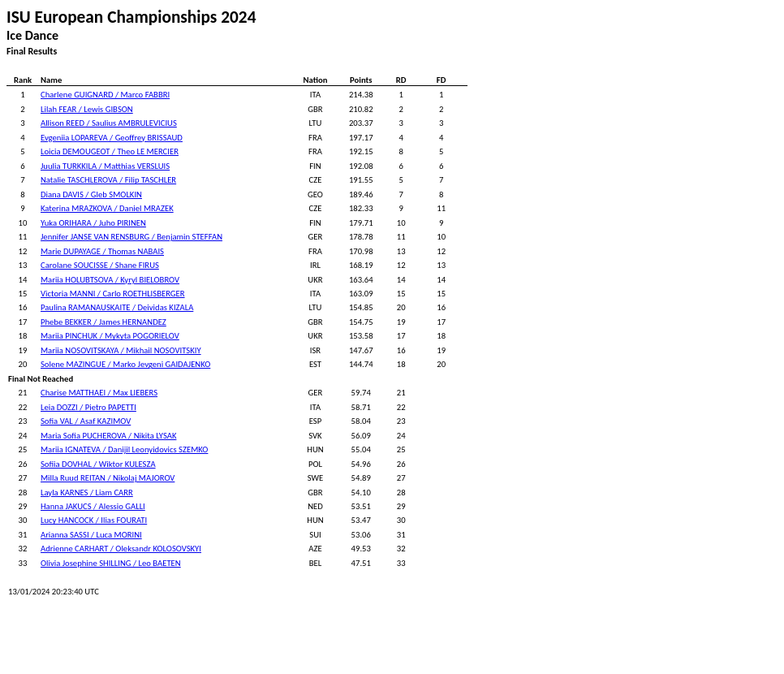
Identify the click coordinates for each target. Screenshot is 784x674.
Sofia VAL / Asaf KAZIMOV (86, 421)
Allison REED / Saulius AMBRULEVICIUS (109, 123)
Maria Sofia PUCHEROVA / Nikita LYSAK (108, 436)
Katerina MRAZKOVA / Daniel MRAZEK (107, 208)
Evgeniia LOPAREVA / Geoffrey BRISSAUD (112, 138)
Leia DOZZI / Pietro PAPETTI (88, 407)
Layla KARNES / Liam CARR (87, 493)
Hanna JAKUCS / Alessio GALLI (93, 506)
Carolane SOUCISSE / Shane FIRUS (100, 265)
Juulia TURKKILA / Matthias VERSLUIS (105, 166)
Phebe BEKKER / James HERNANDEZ (103, 322)
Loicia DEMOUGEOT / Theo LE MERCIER (110, 151)
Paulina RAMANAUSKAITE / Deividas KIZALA (117, 307)
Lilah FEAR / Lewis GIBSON (87, 109)
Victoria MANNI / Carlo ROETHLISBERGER (113, 294)
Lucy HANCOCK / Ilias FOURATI (94, 520)
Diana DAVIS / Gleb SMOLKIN (91, 194)
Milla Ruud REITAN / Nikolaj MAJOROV (108, 478)
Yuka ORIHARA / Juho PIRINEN (93, 223)
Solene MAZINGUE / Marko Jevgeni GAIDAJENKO (125, 364)
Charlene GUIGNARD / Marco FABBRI (105, 95)
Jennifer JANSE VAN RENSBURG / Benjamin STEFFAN (131, 237)
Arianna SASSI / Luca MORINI (91, 535)
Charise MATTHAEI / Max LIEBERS (99, 393)
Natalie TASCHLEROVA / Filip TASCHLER (108, 180)
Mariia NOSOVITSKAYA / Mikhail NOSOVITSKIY (121, 350)
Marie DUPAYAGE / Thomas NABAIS (102, 251)
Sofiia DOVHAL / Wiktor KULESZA (98, 464)
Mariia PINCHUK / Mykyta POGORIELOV (110, 336)
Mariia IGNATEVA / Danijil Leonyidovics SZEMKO (124, 449)
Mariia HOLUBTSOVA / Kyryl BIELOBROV (110, 280)
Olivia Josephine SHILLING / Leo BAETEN (111, 563)
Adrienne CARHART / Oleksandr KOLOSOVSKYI (121, 549)
